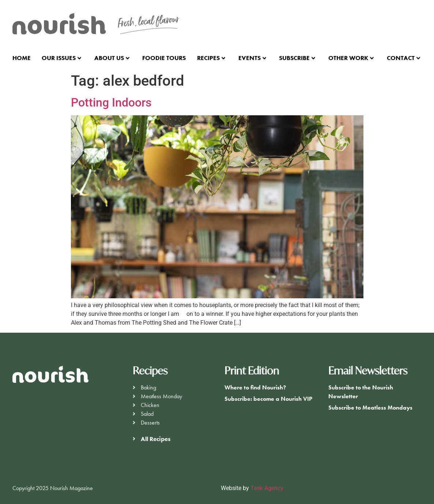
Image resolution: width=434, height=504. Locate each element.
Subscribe (297, 58)
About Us (112, 58)
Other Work (351, 58)
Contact (403, 58)
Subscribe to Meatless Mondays (370, 408)
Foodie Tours (164, 58)
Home (22, 58)
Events (252, 58)
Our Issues (61, 58)
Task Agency (267, 488)
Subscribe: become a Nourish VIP (268, 399)
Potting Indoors (111, 102)
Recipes (211, 58)
